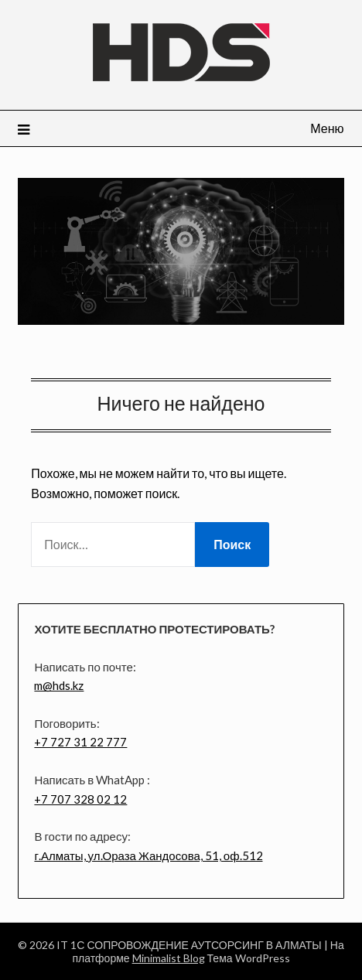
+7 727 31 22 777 (80, 742)
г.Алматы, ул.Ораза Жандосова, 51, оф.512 (148, 855)
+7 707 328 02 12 (80, 799)
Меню (327, 128)
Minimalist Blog (169, 958)
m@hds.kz (59, 685)
